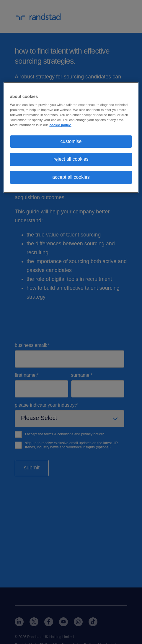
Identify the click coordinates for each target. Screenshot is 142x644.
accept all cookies (71, 177)
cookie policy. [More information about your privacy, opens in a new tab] (60, 125)
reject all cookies (71, 159)
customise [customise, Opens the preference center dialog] (71, 141)
